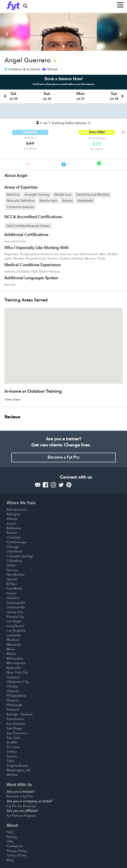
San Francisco (17, 733)
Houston (13, 598)
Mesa (11, 649)
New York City (17, 672)
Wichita (12, 775)
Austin (11, 524)
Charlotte (14, 537)
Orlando (13, 691)
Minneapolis (16, 663)
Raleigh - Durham (20, 714)
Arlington (14, 514)
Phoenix (13, 700)
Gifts (10, 841)
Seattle (12, 742)
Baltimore (14, 528)
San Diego (14, 728)
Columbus (14, 561)
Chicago (13, 547)
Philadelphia (16, 696)
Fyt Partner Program (21, 816)
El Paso (12, 584)
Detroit (12, 579)
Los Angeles (16, 630)
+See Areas (12, 400)
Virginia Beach (17, 766)
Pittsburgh (14, 705)
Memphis (14, 645)
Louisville (14, 635)
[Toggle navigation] (120, 4)
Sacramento (15, 719)
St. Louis (13, 747)
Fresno (12, 593)
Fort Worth (14, 589)
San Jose (13, 738)
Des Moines (16, 575)
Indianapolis (16, 603)
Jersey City (15, 612)
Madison (13, 640)
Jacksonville (16, 607)
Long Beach (15, 626)
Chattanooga (16, 542)
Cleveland (14, 551)
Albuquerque (17, 509)
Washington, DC (19, 770)
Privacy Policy (17, 851)
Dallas (11, 565)
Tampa (12, 752)
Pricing (12, 837)
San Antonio (16, 724)
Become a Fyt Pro (63, 457)
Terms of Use (16, 855)
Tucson (12, 756)
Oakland (13, 677)
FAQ (10, 832)
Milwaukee (15, 658)
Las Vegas (14, 621)
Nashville (14, 668)
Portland (13, 710)
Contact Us (15, 846)
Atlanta (12, 519)
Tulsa (10, 761)
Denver (12, 570)
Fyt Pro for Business (21, 806)
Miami (11, 654)
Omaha (12, 686)
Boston (12, 533)
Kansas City (15, 617)
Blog (10, 860)
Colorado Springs (20, 556)
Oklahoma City (18, 682)
